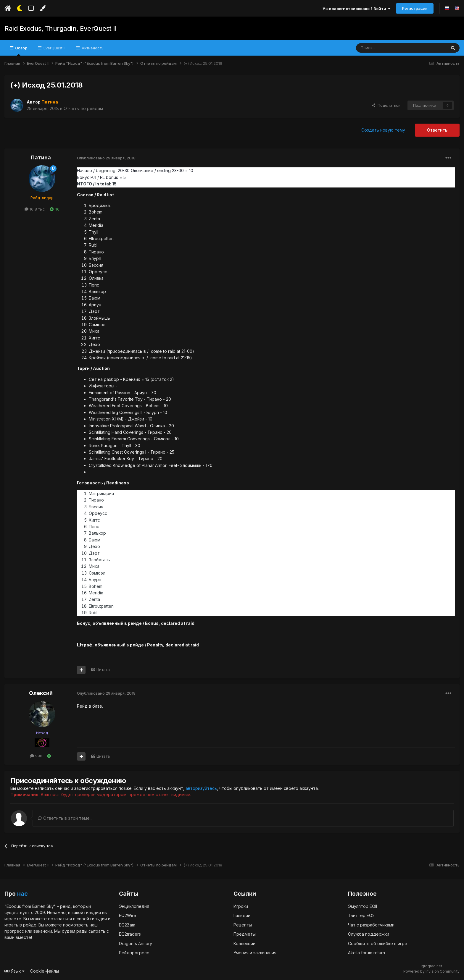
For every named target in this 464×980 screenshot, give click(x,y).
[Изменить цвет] (42, 8)
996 (36, 756)
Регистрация (415, 8)
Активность (92, 48)
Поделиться (386, 105)
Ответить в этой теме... (65, 818)
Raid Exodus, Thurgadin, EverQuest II (60, 28)
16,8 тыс (35, 209)
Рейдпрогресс (134, 953)
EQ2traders (130, 934)
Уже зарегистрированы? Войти (357, 9)
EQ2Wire (128, 915)
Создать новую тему (383, 130)
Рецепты (243, 925)
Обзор (21, 51)
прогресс (14, 931)
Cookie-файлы (45, 971)
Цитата (103, 669)
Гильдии (242, 915)
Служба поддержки (369, 934)
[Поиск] (388, 48)
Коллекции (244, 943)
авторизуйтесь (201, 788)
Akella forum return (366, 953)
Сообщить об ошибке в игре (378, 943)
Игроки (241, 906)
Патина (41, 157)
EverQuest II (54, 48)
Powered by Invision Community (431, 971)
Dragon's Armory (136, 943)
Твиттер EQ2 (361, 915)
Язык (14, 971)
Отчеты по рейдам (83, 108)
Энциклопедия (134, 906)
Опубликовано (106, 158)
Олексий (41, 693)
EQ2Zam (127, 925)
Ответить (437, 130)
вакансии (43, 931)
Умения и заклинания (255, 953)
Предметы (245, 934)
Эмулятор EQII (362, 906)
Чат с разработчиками (371, 925)
